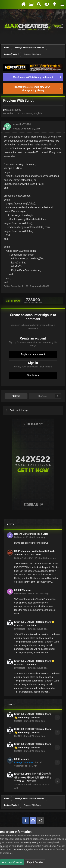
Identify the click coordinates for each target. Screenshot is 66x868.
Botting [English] (34, 113)
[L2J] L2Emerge (23, 590)
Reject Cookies (35, 862)
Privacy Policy (31, 842)
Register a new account (33, 354)
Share (16, 396)
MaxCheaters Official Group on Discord (33, 77)
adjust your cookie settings (14, 849)
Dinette (21, 537)
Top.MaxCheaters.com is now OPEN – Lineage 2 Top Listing (33, 89)
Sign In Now (33, 375)
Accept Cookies (12, 862)
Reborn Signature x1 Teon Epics (31, 534)
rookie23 (22, 593)
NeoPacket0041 (25, 558)
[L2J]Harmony (22, 759)
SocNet (21, 629)
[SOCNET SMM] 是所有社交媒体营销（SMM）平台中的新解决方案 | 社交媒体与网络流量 (33, 777)
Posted (27, 129)
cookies (4, 846)
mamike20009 (14, 110)
